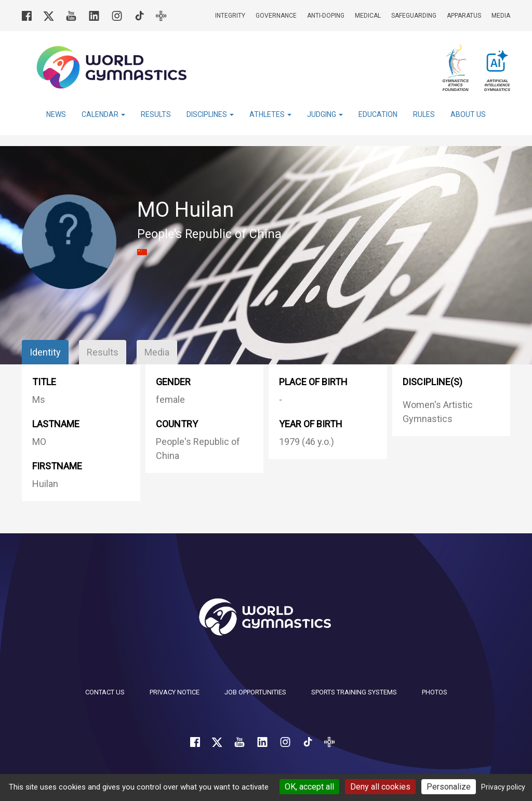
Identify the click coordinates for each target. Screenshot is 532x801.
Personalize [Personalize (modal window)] (449, 787)
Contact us (105, 692)
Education (378, 114)
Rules (424, 114)
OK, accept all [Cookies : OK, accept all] (309, 787)
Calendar (103, 114)
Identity (45, 352)
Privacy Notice (175, 692)
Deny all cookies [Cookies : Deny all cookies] (380, 787)
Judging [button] (325, 114)
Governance (276, 16)
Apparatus (464, 16)
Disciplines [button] (210, 114)
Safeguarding (414, 16)
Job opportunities (255, 692)
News (56, 114)
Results (156, 114)
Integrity (230, 16)
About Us (468, 114)
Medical (368, 16)
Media (501, 16)
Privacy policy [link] (503, 787)
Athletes (270, 114)
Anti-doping (326, 16)
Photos (435, 692)
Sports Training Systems (354, 692)
